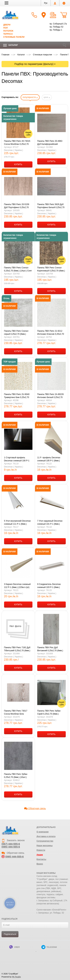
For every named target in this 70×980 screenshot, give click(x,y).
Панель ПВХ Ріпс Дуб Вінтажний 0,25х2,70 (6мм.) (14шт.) (50, 649)
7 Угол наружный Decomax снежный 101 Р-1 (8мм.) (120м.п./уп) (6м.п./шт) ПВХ (50, 523)
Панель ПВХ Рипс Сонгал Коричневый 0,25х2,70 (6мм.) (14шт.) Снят (51, 269)
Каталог (10, 45)
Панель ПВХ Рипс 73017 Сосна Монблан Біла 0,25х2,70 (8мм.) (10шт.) (16, 713)
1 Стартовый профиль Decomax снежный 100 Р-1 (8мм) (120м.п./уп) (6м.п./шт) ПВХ (18, 459)
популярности (30, 97)
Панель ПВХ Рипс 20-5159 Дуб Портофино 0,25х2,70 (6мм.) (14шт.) (17, 206)
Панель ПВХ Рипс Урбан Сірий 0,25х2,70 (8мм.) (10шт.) (49, 713)
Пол (5, 28)
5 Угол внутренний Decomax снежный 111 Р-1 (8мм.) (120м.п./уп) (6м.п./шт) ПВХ (17, 523)
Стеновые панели (14, 37)
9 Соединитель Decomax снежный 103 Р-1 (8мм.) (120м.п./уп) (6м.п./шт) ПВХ (50, 586)
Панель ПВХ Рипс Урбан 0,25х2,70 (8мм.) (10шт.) (16, 776)
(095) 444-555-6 (11, 847)
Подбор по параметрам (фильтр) (35, 64)
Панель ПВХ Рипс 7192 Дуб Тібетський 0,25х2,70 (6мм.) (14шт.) (17, 649)
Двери (7, 25)
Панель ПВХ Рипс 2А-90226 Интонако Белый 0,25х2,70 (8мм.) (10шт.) (50, 396)
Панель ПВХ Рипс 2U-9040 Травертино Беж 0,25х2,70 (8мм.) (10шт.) (17, 396)
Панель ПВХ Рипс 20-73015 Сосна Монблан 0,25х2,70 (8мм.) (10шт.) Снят (17, 143)
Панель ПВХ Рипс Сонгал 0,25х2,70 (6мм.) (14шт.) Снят (18, 269)
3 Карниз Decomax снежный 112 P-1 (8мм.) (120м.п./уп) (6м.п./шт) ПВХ (17, 586)
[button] (6, 3)
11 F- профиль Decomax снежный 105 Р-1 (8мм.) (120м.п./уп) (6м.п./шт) (49, 459)
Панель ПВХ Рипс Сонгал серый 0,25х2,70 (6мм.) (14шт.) (16, 333)
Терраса (8, 34)
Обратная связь (35, 808)
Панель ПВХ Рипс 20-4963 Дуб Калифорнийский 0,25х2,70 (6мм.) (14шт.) (50, 143)
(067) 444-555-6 (11, 844)
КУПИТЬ (18, 164)
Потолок (8, 31)
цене (47, 97)
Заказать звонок (13, 840)
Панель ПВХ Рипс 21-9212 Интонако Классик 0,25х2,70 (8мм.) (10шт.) (51, 333)
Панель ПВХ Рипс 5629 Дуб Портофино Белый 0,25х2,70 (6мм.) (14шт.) (51, 206)
